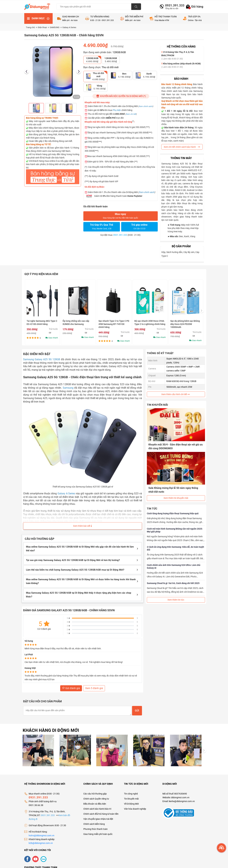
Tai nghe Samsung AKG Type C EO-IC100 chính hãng (78, 323)
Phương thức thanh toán (95, 829)
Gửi (137, 711)
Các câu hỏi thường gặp (95, 794)
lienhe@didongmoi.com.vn (182, 801)
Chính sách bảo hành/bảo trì (97, 809)
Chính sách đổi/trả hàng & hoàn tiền (101, 814)
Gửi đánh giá (71, 688)
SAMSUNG (56, 27)
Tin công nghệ (131, 794)
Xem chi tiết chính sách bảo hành (182, 147)
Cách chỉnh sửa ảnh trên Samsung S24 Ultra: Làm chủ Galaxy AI (174, 566)
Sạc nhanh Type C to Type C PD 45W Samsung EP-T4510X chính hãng (150, 324)
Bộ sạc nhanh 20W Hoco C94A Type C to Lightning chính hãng (186, 323)
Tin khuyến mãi (131, 799)
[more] (221, 848)
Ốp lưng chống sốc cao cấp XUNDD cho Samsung (112, 323)
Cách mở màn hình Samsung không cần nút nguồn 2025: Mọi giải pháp (175, 530)
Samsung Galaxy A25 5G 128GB (42, 359)
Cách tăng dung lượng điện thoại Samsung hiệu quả (173, 513)
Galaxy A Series (69, 27)
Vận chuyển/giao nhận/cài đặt (98, 819)
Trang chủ (31, 27)
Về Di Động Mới (131, 804)
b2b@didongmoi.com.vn (41, 843)
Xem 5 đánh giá (94, 688)
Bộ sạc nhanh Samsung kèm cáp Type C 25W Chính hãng (41, 323)
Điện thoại (43, 27)
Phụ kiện (117, 110)
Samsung (68, 388)
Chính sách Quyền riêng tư (96, 799)
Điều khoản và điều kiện (95, 804)
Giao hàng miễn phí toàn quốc (98, 834)
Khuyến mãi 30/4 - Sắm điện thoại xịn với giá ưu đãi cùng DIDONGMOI (176, 446)
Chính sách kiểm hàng (94, 824)
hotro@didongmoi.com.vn (42, 835)
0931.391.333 (173, 5)
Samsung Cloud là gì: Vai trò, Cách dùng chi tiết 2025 (173, 583)
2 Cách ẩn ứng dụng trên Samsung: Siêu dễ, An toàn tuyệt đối (175, 548)
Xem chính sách (146, 106)
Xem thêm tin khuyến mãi (176, 498)
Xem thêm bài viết (82, 526)
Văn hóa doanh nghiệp (135, 809)
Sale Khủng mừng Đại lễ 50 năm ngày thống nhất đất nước (173, 490)
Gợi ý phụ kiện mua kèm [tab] (41, 274)
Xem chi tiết (131, 114)
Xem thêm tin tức (176, 600)
